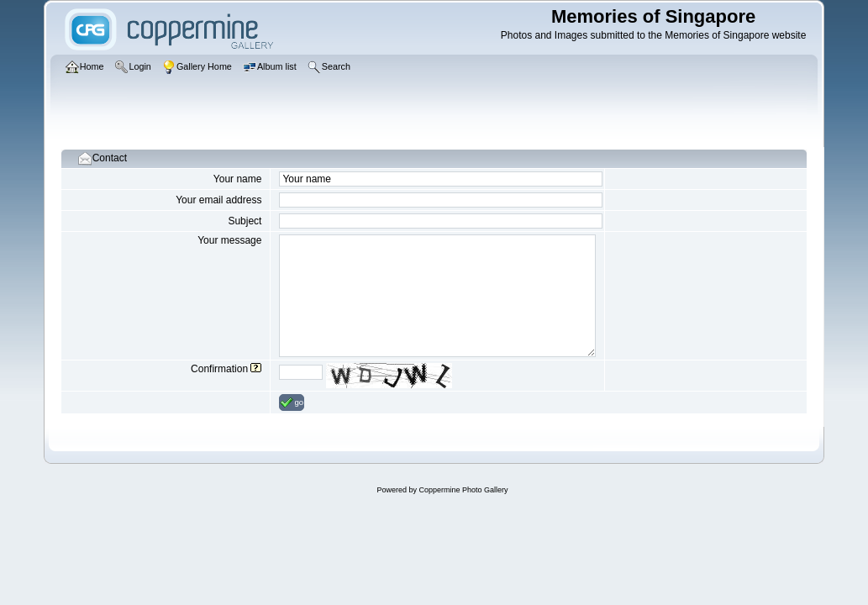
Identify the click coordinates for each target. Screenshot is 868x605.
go (292, 402)
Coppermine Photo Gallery (463, 490)
